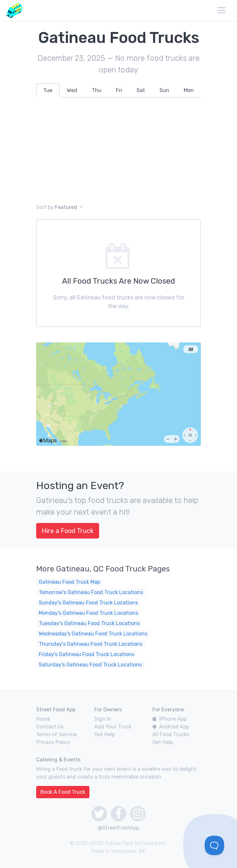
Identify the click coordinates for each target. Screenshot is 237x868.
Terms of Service (57, 734)
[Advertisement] (118, 151)
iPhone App (170, 719)
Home (43, 719)
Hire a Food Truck (68, 531)
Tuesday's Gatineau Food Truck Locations (89, 623)
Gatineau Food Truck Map (69, 582)
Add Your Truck (113, 727)
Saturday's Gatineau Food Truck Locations (90, 665)
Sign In (103, 719)
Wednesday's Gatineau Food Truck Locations (93, 634)
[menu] (222, 10)
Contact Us (50, 727)
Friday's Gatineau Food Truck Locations (87, 654)
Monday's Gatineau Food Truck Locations (88, 613)
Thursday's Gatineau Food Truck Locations (91, 644)
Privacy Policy (53, 742)
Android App (171, 727)
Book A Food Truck (63, 792)
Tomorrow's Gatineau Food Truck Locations (91, 592)
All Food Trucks (171, 734)
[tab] (48, 90)
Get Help (105, 734)
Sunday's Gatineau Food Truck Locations (88, 603)
